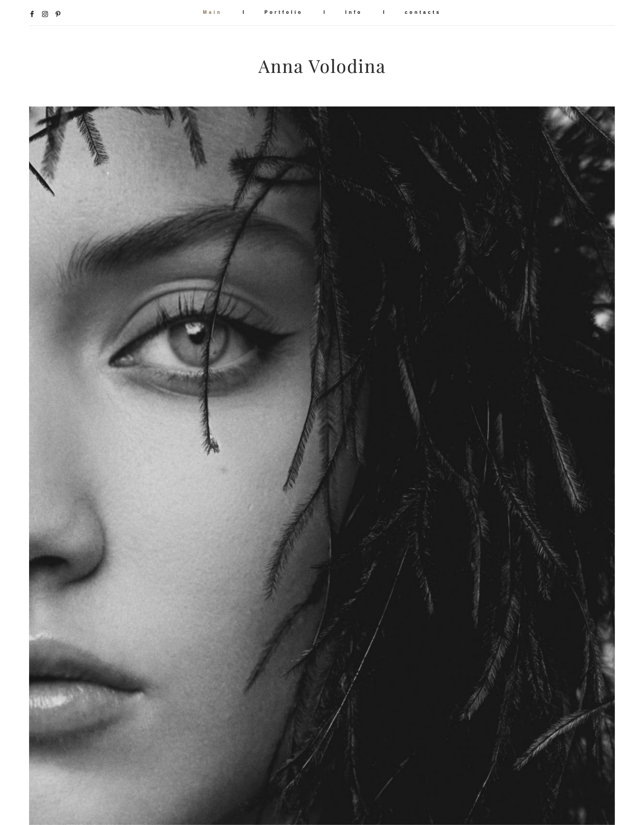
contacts (423, 12)
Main (213, 12)
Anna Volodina (322, 66)
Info (354, 12)
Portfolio (284, 12)
